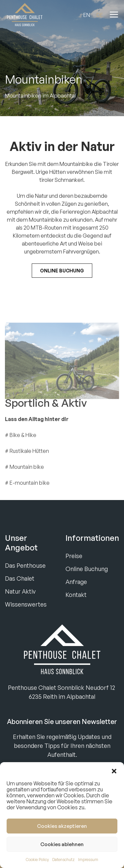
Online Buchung (62, 271)
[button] (114, 770)
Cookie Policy (37, 860)
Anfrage (76, 582)
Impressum (88, 860)
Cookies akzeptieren (62, 826)
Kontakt (76, 595)
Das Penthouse (25, 565)
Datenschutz (63, 860)
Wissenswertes (26, 604)
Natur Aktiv (20, 591)
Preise (74, 556)
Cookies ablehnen (62, 844)
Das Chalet (20, 578)
